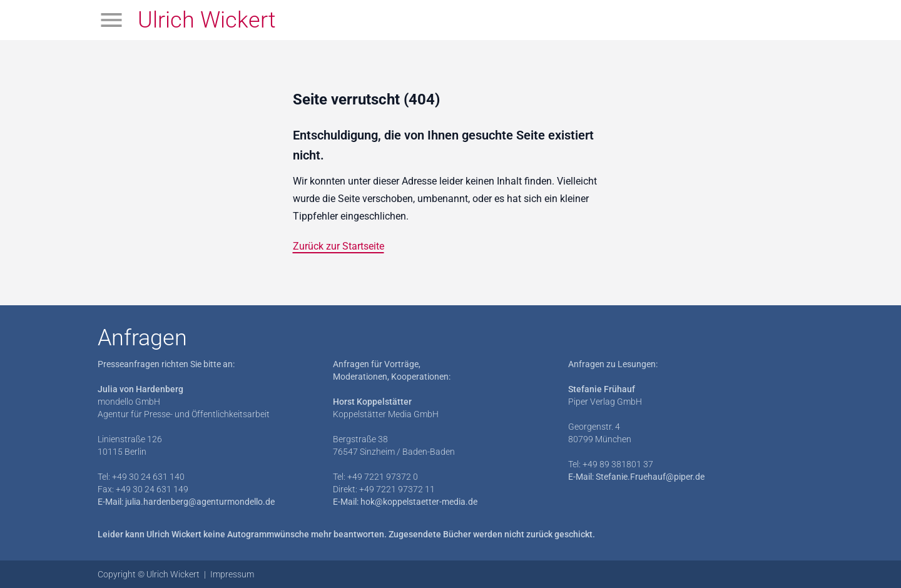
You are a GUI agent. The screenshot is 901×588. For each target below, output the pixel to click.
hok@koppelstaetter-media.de (419, 502)
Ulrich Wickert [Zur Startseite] (207, 20)
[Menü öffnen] (111, 20)
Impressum (232, 574)
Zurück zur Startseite (339, 246)
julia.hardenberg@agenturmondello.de (200, 502)
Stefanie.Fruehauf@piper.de (650, 477)
